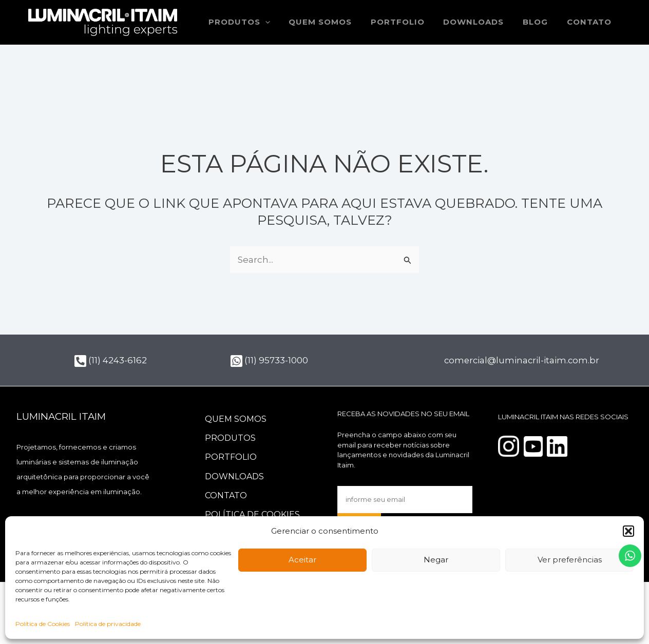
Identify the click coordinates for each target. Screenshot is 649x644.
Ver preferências (570, 560)
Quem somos (336, 22)
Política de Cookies (43, 624)
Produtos (258, 22)
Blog (540, 22)
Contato (591, 22)
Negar (436, 560)
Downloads (482, 22)
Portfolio (409, 22)
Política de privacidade (108, 624)
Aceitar (302, 560)
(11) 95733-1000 (269, 360)
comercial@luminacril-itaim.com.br (523, 360)
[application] (284, 22)
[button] (628, 531)
